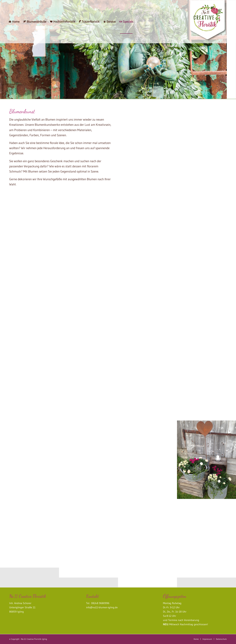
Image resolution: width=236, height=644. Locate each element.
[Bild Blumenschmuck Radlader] (88, 276)
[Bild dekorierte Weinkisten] (29, 450)
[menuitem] (14, 22)
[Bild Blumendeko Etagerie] (88, 337)
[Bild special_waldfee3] (88, 398)
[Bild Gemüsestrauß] (88, 460)
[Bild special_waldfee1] (147, 276)
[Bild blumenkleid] (206, 337)
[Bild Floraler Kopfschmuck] (29, 293)
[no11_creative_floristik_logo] (208, 22)
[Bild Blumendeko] (206, 276)
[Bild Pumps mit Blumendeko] (206, 398)
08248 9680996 (100, 603)
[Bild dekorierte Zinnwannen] (206, 460)
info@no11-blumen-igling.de (102, 607)
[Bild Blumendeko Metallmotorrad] (147, 398)
